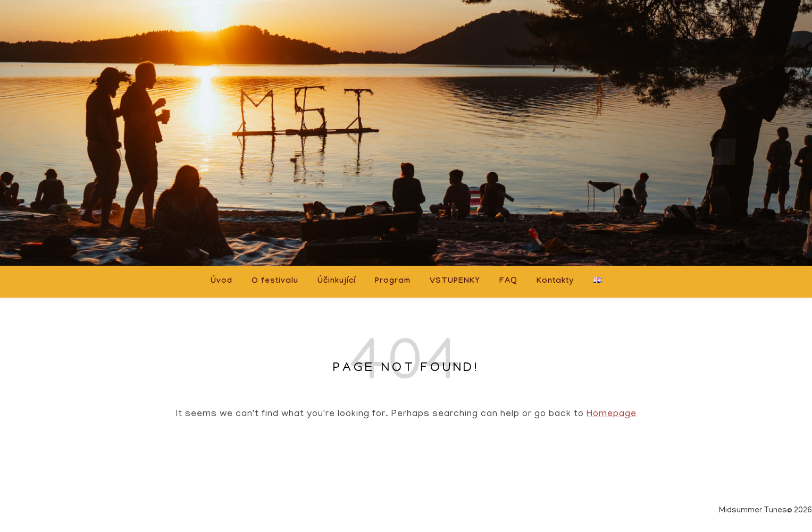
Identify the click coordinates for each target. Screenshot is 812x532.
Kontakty (555, 282)
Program (393, 282)
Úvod (221, 282)
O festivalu (275, 282)
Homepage (612, 415)
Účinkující (337, 282)
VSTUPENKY (455, 282)
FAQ (508, 282)
